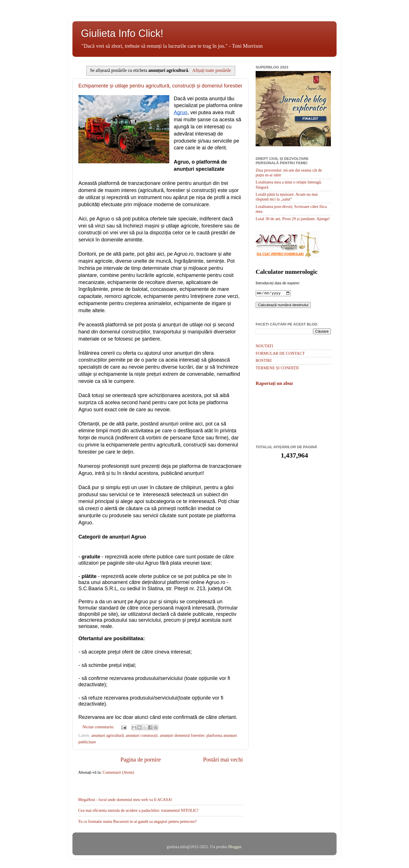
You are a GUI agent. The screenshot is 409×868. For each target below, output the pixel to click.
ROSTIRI (264, 361)
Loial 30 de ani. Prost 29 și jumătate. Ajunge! (293, 219)
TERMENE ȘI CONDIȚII (277, 368)
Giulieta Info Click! (122, 33)
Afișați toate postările (212, 70)
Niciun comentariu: (99, 727)
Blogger (235, 847)
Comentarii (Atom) (118, 772)
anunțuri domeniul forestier (182, 735)
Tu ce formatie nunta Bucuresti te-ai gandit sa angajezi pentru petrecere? (137, 821)
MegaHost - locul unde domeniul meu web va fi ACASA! (125, 800)
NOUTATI (264, 347)
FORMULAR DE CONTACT (280, 354)
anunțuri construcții (142, 735)
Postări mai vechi (223, 759)
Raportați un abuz (274, 384)
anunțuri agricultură (108, 735)
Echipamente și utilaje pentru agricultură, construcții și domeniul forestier (160, 86)
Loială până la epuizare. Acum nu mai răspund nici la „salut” (287, 197)
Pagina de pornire (141, 759)
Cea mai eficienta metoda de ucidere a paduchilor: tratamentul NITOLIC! (138, 810)
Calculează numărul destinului (283, 305)
